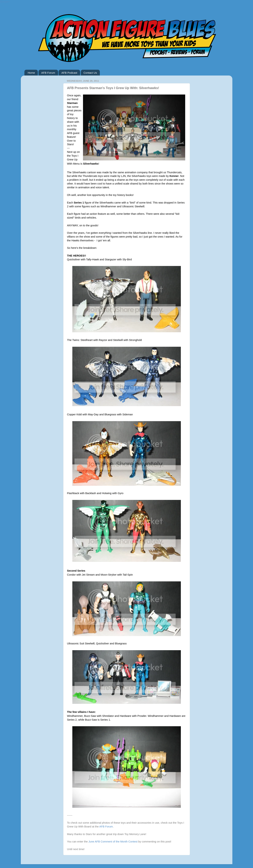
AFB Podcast (69, 73)
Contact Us (90, 73)
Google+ (5, 2)
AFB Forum (48, 73)
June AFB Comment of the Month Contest (113, 842)
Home (31, 73)
